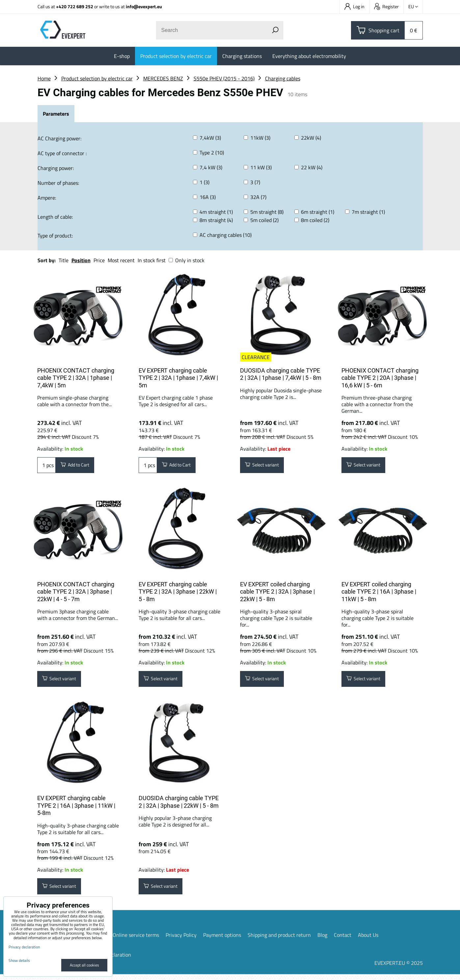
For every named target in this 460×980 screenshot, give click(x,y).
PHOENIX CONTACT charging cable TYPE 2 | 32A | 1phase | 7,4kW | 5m (76, 378)
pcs (46, 466)
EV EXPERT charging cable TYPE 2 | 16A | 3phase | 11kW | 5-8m (76, 809)
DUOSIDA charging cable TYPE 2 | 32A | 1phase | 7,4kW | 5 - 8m (281, 374)
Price (99, 260)
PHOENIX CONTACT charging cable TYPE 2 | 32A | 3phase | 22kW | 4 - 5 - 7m (76, 594)
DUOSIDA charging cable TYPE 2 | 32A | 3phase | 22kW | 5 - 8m (179, 806)
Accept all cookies (84, 965)
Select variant (266, 466)
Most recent (121, 260)
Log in (354, 6)
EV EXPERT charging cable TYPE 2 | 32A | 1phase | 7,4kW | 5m (178, 378)
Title (64, 260)
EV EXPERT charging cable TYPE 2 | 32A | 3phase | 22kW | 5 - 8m (178, 594)
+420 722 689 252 (75, 6)
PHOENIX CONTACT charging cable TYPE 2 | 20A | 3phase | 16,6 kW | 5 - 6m (380, 378)
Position (81, 260)
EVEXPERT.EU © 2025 (399, 968)
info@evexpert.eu (144, 6)
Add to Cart (78, 466)
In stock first (152, 260)
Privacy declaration (24, 947)
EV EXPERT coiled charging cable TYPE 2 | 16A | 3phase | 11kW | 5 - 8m (379, 594)
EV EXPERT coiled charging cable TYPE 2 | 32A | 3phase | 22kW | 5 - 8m (277, 594)
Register (386, 6)
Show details (19, 960)
